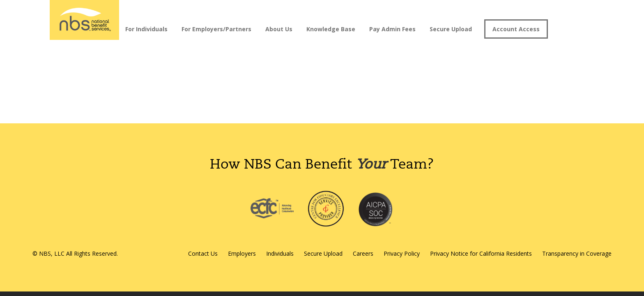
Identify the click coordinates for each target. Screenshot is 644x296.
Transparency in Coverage (577, 253)
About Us (279, 29)
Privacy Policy (402, 253)
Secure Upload (451, 29)
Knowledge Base (331, 29)
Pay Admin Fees (392, 29)
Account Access (516, 29)
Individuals (280, 253)
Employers (242, 253)
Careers (363, 253)
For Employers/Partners (216, 29)
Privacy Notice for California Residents (481, 253)
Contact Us (203, 253)
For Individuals (146, 29)
